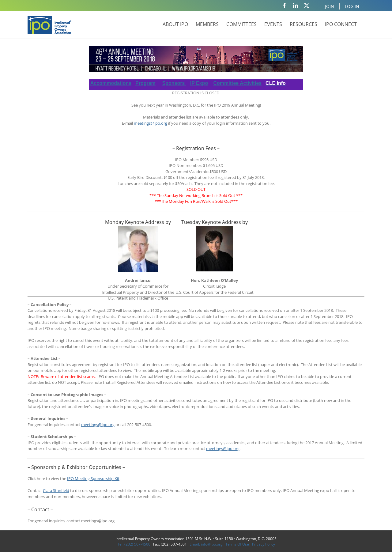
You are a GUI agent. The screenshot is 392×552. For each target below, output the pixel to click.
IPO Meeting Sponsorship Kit (93, 478)
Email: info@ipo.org (206, 544)
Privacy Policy (264, 544)
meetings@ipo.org (151, 123)
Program (145, 83)
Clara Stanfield (56, 490)
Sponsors (174, 83)
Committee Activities (238, 83)
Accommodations (111, 83)
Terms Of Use (237, 544)
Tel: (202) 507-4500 (134, 544)
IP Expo (199, 83)
